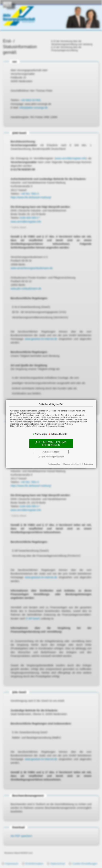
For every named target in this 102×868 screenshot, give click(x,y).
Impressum (89, 464)
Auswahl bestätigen (51, 452)
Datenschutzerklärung (72, 464)
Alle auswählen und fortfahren (51, 444)
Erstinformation (54, 464)
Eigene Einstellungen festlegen (51, 457)
